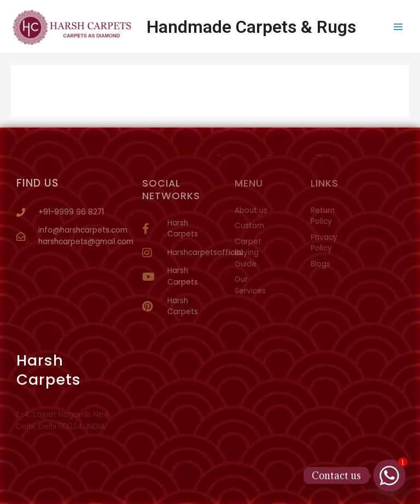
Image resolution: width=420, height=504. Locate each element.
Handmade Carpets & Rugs (251, 27)
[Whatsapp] (389, 476)
